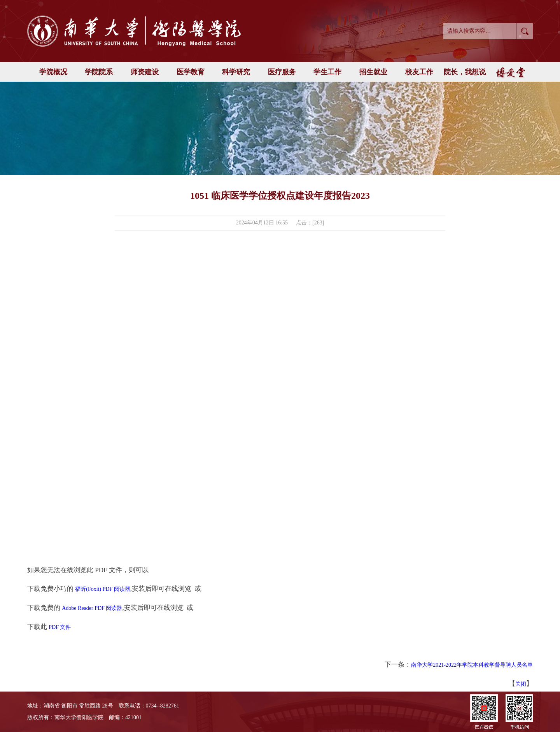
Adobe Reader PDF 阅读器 (92, 608)
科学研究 (236, 72)
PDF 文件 (60, 627)
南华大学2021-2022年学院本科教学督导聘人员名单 (472, 665)
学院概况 (53, 72)
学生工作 (327, 72)
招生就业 (373, 72)
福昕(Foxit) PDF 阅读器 (103, 589)
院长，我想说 (465, 72)
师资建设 (145, 72)
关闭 (521, 684)
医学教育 (191, 72)
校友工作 (419, 72)
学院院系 (99, 72)
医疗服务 (282, 72)
